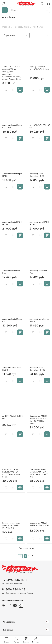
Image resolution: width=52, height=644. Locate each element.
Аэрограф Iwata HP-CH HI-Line (12, 223)
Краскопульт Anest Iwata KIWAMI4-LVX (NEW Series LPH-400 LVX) (39, 473)
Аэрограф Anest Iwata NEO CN (12, 369)
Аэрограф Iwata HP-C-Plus (39, 272)
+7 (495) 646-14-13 (15, 580)
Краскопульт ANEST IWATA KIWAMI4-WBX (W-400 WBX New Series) (39, 420)
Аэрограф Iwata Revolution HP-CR (37, 175)
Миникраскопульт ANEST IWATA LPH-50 (39, 68)
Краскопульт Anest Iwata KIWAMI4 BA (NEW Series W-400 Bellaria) (11, 473)
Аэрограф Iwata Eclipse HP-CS (39, 320)
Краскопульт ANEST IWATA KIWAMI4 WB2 (39, 524)
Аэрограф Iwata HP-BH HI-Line (39, 223)
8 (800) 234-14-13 (14, 589)
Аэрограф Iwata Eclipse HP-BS (12, 175)
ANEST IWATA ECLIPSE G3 (40, 126)
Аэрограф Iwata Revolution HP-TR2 (37, 369)
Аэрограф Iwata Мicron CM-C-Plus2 (12, 126)
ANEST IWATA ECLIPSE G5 (12, 417)
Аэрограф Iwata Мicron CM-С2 (12, 320)
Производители (21, 27)
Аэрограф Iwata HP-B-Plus (12, 272)
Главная (6, 27)
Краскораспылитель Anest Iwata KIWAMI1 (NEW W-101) (11, 525)
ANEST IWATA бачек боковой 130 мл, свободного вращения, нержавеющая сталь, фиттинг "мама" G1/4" (12, 73)
